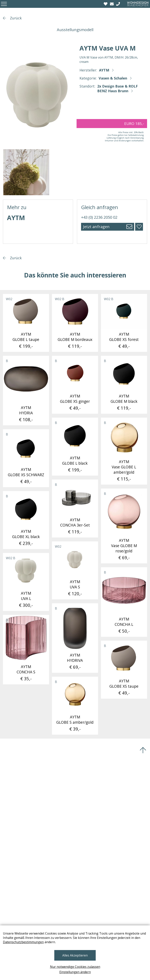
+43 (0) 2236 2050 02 (99, 217)
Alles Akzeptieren (75, 955)
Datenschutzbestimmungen (23, 942)
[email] (112, 4)
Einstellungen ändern (75, 972)
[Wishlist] (106, 4)
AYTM (104, 70)
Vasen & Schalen (113, 78)
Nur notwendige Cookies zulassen (75, 967)
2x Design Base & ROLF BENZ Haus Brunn (117, 89)
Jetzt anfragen (96, 227)
